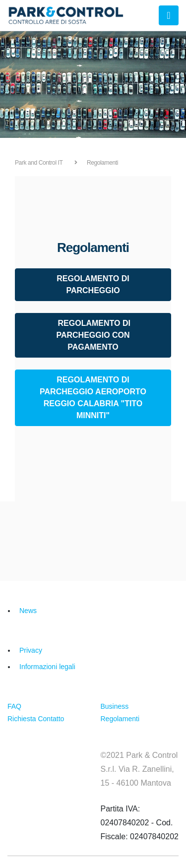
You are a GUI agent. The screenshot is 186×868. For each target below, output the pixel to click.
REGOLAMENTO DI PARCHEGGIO (93, 284)
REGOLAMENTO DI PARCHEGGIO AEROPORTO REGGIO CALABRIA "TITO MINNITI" (93, 398)
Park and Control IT (39, 163)
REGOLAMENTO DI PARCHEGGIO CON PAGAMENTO (93, 335)
